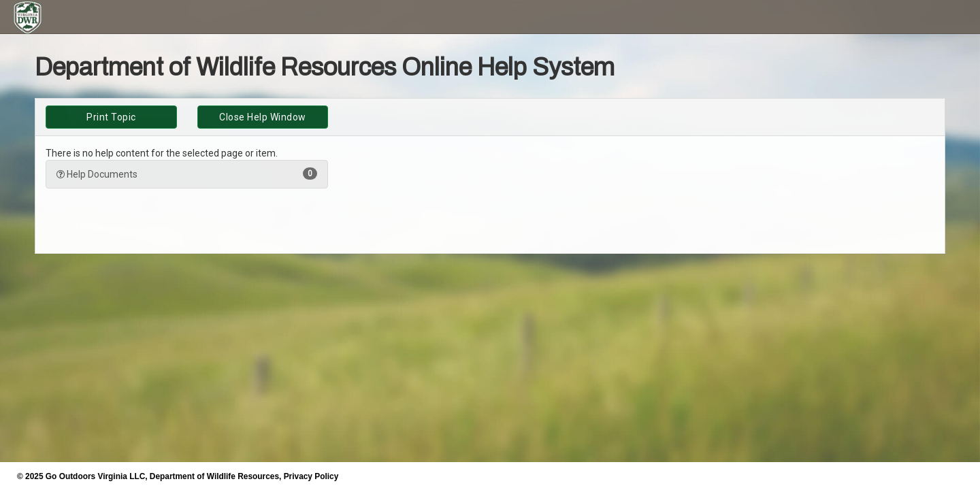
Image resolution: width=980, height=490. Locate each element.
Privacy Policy (311, 476)
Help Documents (187, 174)
